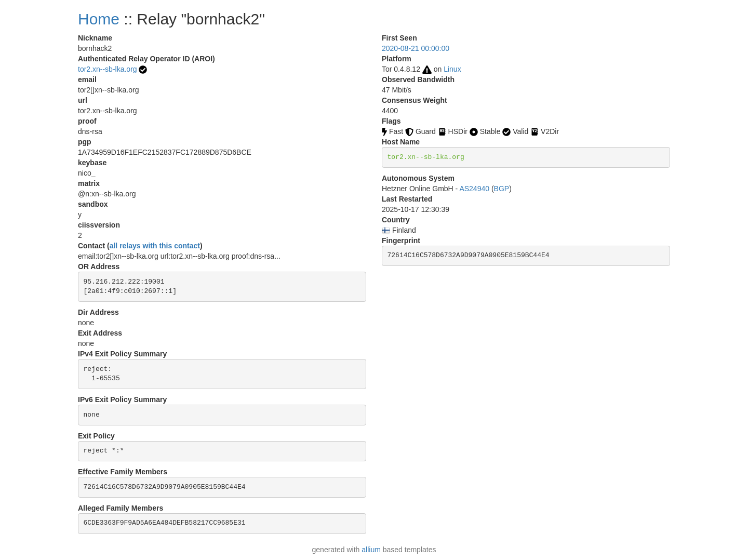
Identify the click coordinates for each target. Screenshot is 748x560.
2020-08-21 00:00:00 (416, 48)
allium (371, 550)
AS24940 (474, 189)
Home (99, 19)
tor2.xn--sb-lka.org (108, 69)
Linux (452, 69)
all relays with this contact (155, 246)
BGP (502, 189)
